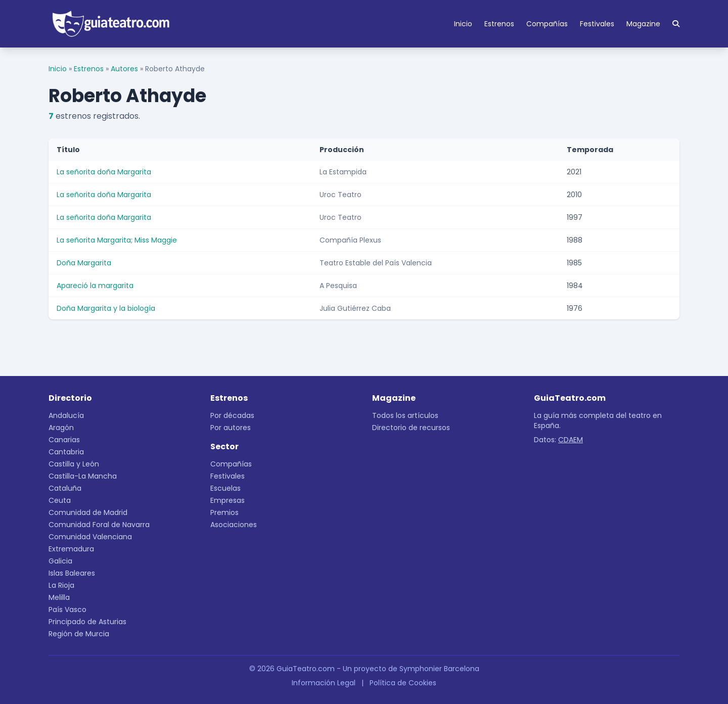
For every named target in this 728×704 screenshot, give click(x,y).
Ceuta (60, 500)
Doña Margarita (84, 263)
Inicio (463, 24)
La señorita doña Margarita (104, 172)
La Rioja (61, 585)
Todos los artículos (405, 415)
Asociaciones (234, 525)
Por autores (231, 428)
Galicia (60, 561)
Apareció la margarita (95, 286)
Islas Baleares (72, 573)
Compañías (547, 24)
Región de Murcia (79, 634)
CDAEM (571, 440)
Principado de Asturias (87, 622)
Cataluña (65, 488)
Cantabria (66, 452)
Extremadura (71, 549)
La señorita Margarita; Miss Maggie (117, 240)
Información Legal (324, 683)
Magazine (643, 24)
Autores (124, 69)
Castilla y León (74, 464)
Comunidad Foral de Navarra (99, 525)
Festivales (597, 24)
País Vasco (67, 609)
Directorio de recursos (411, 428)
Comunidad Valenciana (90, 537)
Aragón (61, 428)
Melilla (59, 597)
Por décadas (232, 415)
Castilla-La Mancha (83, 476)
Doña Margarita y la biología (106, 308)
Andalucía (66, 415)
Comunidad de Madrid (88, 512)
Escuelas (225, 488)
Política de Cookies (403, 683)
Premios (224, 512)
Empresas (227, 500)
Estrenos (499, 24)
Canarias (64, 440)
